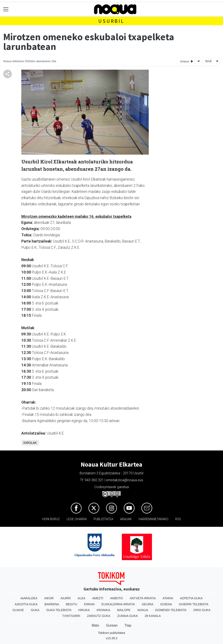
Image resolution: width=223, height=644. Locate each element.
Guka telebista (59, 610)
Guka (35, 610)
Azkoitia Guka (26, 604)
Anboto (117, 598)
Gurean (112, 625)
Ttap (128, 625)
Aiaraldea (29, 598)
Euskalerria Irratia (118, 604)
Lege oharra (77, 519)
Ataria (168, 598)
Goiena (166, 604)
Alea (82, 598)
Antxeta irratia (143, 598)
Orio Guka (202, 610)
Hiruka (84, 610)
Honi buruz (51, 519)
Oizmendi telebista (171, 610)
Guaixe (18, 610)
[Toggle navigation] (6, 9)
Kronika (103, 610)
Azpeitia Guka (191, 598)
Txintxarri (71, 616)
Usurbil (111, 21)
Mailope (124, 610)
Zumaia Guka (127, 616)
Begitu (71, 604)
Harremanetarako (153, 519)
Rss (178, 519)
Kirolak (30, 443)
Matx (95, 625)
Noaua (143, 610)
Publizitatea (103, 519)
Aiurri (66, 598)
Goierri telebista (194, 604)
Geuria (148, 604)
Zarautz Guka (99, 616)
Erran (89, 604)
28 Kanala (153, 616)
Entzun (187, 61)
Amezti (98, 598)
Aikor (49, 598)
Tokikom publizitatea (111, 633)
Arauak (126, 519)
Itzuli (208, 61)
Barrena (52, 604)
